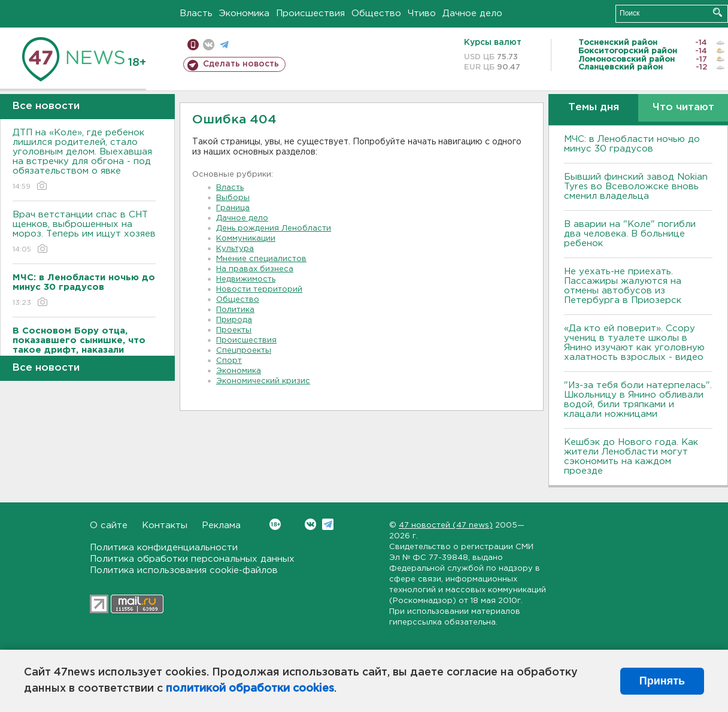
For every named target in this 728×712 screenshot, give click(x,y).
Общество (376, 13)
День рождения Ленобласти (274, 228)
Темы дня (594, 107)
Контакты (165, 525)
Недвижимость (246, 279)
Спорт (229, 361)
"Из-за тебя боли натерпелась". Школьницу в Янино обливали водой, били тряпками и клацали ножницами (638, 400)
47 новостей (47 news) (446, 525)
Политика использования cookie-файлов (184, 570)
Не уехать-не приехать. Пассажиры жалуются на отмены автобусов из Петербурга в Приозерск (623, 286)
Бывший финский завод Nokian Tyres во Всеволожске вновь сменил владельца (636, 187)
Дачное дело (472, 13)
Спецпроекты (244, 351)
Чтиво (422, 13)
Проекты (234, 330)
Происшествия (310, 13)
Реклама (221, 525)
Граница (233, 208)
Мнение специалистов (261, 259)
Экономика (244, 13)
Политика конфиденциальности (164, 548)
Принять (662, 681)
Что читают (683, 107)
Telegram (328, 524)
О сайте (109, 525)
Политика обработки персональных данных (192, 559)
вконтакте (209, 45)
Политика (235, 310)
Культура (235, 249)
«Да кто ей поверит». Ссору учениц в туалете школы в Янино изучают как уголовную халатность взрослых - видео (634, 343)
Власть (196, 13)
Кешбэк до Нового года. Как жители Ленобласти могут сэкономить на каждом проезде (631, 457)
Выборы (233, 198)
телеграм (224, 45)
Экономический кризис (263, 381)
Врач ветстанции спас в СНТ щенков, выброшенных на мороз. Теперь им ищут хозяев (84, 233)
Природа (234, 320)
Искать (718, 12)
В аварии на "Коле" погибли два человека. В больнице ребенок (630, 234)
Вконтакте (275, 524)
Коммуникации (246, 239)
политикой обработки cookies (250, 689)
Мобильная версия (193, 45)
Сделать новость (241, 64)
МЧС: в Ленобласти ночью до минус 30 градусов (632, 144)
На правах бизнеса (255, 269)
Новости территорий (259, 290)
